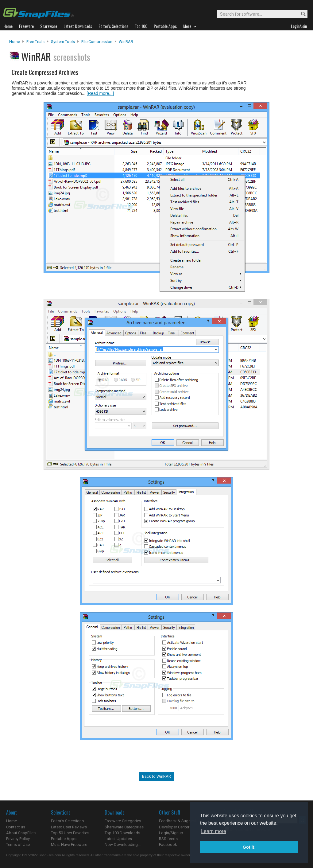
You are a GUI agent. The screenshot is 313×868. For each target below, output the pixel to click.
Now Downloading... (123, 845)
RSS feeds (168, 839)
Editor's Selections (67, 821)
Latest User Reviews (69, 827)
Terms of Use (18, 845)
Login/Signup (171, 833)
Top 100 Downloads (122, 833)
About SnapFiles (21, 833)
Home (15, 42)
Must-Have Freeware (69, 845)
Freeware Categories (123, 821)
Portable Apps (64, 839)
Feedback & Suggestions (182, 821)
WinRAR (126, 42)
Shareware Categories (124, 827)
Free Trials (35, 42)
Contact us (16, 827)
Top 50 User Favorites (70, 833)
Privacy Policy (18, 839)
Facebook (168, 845)
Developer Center (174, 827)
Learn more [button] (214, 831)
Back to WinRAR (156, 776)
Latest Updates (118, 839)
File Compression (97, 42)
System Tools (63, 42)
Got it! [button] (249, 847)
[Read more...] (100, 93)
